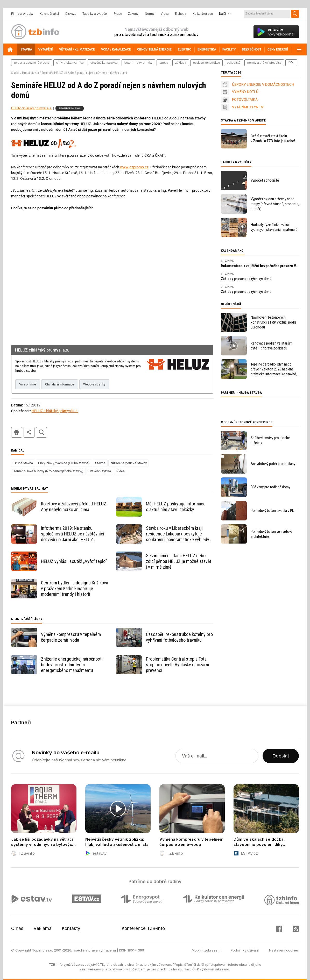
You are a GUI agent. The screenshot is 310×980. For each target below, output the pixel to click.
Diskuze (71, 14)
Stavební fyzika (100, 471)
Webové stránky (94, 384)
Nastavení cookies (284, 950)
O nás (17, 928)
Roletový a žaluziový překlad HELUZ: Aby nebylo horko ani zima (74, 507)
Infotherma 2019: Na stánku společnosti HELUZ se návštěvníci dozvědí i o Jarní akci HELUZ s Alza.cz (73, 534)
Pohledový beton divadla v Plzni (274, 511)
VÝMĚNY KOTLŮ (245, 92)
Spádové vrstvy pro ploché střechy (270, 440)
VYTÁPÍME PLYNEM (248, 107)
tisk (17, 432)
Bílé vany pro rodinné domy (270, 487)
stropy (164, 63)
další (291, 63)
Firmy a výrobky (22, 14)
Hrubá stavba (30, 73)
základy (181, 63)
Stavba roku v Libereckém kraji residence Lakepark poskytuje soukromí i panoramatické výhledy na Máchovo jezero (178, 534)
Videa (165, 14)
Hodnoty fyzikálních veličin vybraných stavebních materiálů (274, 227)
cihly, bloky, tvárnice (70, 63)
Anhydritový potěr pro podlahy (273, 464)
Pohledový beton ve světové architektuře (272, 534)
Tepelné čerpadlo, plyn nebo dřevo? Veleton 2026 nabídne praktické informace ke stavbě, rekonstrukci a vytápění (274, 369)
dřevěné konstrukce (104, 63)
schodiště (234, 63)
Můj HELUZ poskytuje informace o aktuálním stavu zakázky (176, 507)
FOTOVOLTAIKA (245, 99)
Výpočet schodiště (265, 180)
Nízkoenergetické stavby (129, 463)
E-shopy (181, 14)
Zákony (133, 14)
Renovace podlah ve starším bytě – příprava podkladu (272, 346)
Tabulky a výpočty (95, 14)
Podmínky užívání (245, 950)
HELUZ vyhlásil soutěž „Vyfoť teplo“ (74, 561)
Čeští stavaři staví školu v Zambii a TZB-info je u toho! (273, 138)
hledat (41, 432)
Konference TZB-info (143, 928)
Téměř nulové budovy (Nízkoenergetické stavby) (48, 471)
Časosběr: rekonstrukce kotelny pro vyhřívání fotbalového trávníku (179, 637)
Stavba (15, 73)
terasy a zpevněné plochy (32, 63)
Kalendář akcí (49, 14)
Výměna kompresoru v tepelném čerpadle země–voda (71, 637)
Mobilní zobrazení (206, 950)
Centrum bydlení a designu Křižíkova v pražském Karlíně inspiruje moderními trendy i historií (75, 588)
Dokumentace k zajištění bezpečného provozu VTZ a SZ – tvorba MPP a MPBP (260, 266)
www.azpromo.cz (134, 167)
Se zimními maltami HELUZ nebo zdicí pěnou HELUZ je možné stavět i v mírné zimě (179, 561)
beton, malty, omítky (138, 63)
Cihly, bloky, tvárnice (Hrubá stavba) (64, 463)
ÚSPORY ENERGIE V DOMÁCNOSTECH (263, 84)
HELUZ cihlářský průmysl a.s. (31, 108)
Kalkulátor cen (203, 14)
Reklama (43, 928)
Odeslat (281, 756)
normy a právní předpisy (264, 63)
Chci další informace (59, 384)
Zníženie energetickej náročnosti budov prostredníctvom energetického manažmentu (72, 665)
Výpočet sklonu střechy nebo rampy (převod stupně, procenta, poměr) (275, 204)
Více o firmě (27, 384)
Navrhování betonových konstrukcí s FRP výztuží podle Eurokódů (274, 322)
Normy (150, 14)
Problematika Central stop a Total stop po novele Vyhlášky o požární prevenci (178, 665)
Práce (118, 14)
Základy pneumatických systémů (246, 279)
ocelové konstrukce (206, 63)
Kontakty (71, 928)
